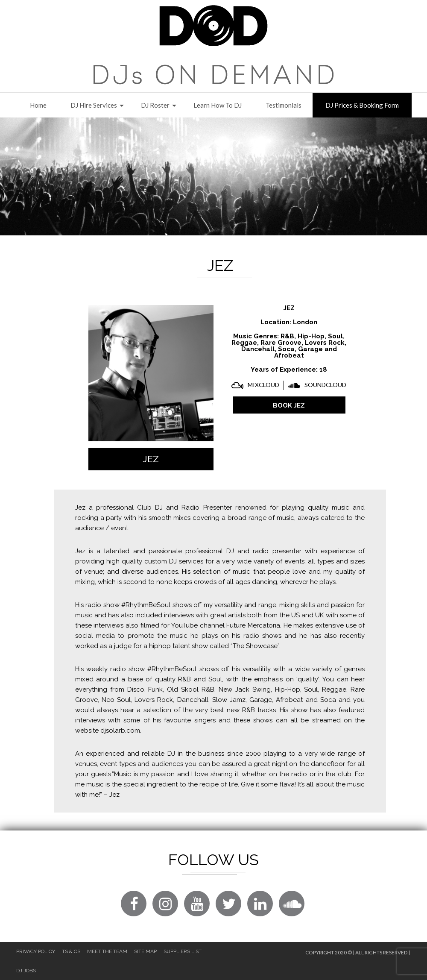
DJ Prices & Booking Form (362, 105)
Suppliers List (183, 951)
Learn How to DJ (218, 105)
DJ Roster (155, 105)
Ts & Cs (71, 951)
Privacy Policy (36, 951)
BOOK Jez (289, 405)
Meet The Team (107, 951)
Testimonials (284, 105)
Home (38, 105)
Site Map (145, 951)
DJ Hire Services (94, 105)
